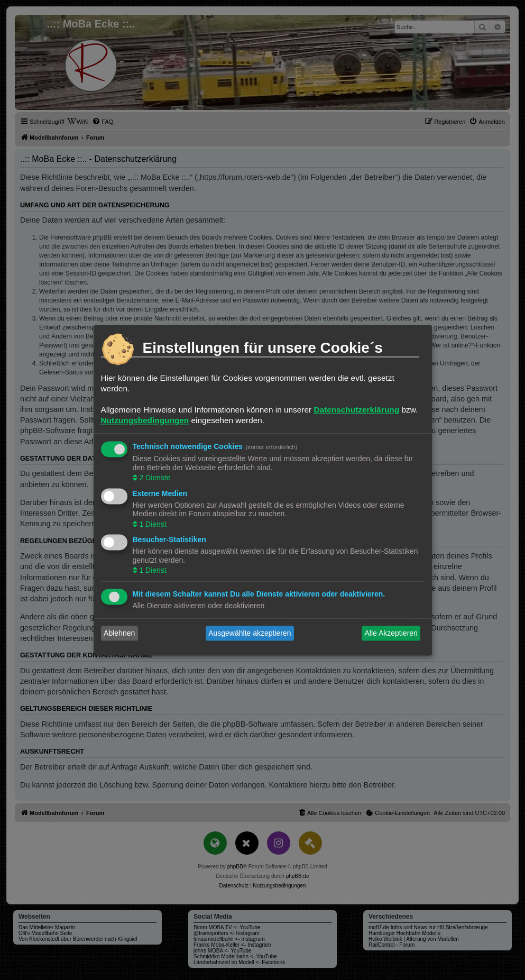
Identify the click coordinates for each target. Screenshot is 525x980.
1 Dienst (152, 524)
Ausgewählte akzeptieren (250, 633)
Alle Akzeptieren (391, 633)
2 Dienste (154, 478)
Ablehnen (119, 633)
